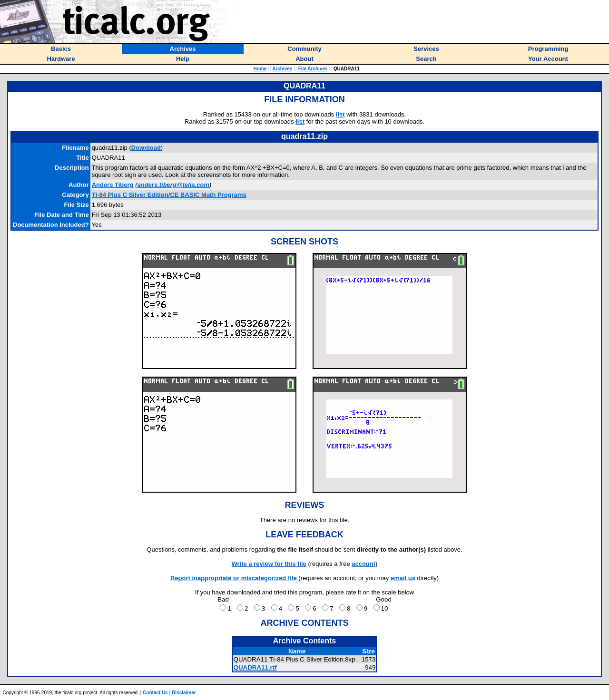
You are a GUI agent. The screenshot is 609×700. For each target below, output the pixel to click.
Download (146, 148)
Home (260, 69)
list (340, 114)
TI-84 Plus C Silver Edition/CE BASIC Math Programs (169, 195)
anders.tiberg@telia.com (173, 185)
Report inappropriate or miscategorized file (234, 578)
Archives (282, 69)
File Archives (313, 69)
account (363, 564)
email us (403, 578)
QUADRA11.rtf (255, 667)
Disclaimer (184, 693)
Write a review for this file (269, 564)
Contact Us (155, 693)
